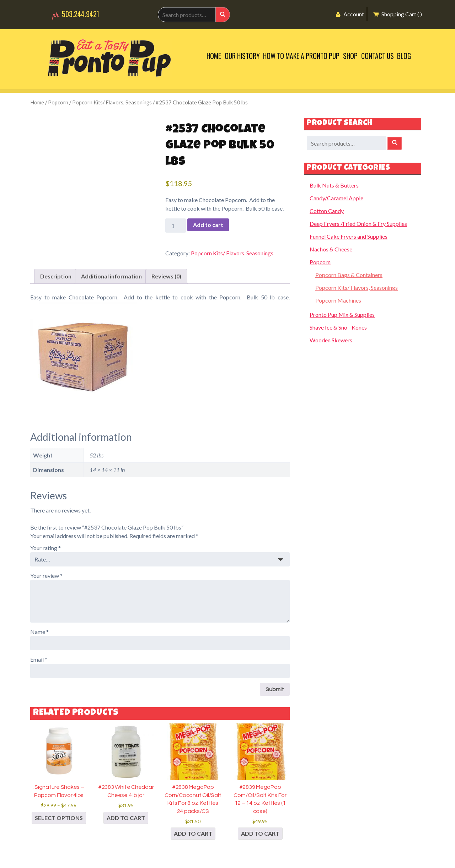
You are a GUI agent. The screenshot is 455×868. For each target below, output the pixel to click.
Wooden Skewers (331, 340)
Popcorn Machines (338, 300)
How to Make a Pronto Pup (301, 56)
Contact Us (378, 56)
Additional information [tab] (111, 276)
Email (39, 659)
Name (39, 632)
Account (350, 14)
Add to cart (208, 225)
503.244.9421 (81, 14)
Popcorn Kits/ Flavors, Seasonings (112, 102)
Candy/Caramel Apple (336, 198)
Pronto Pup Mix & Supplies (342, 314)
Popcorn (58, 102)
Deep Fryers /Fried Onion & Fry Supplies (358, 224)
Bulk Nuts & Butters (334, 185)
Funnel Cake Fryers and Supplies (349, 236)
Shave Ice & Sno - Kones (338, 327)
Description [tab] (56, 276)
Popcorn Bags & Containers (349, 275)
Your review (46, 576)
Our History (242, 56)
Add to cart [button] (126, 818)
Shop (350, 56)
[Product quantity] (176, 226)
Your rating (45, 548)
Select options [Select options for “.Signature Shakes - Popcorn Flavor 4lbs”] (59, 818)
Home (214, 56)
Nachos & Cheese (331, 249)
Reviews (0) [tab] (166, 276)
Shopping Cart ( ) (398, 14)
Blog (404, 56)
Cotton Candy (327, 211)
